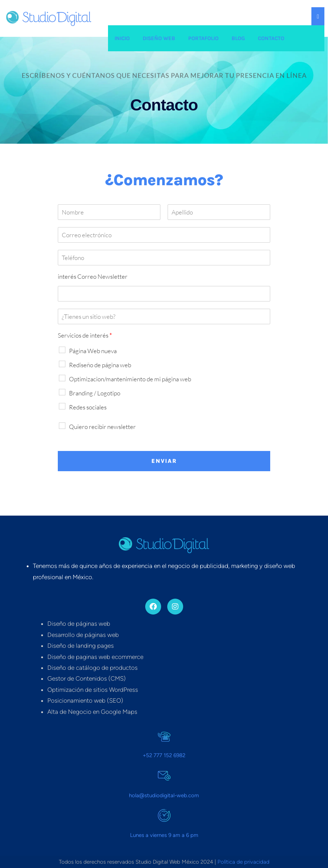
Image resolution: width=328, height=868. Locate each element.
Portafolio (203, 38)
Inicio (122, 38)
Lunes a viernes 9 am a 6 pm (164, 835)
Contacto (271, 38)
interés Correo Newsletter (93, 276)
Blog (238, 38)
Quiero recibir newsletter (102, 427)
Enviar (164, 461)
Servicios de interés (85, 335)
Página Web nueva (93, 351)
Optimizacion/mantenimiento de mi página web (130, 379)
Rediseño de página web (100, 365)
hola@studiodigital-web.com (164, 795)
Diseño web (159, 38)
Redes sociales (88, 407)
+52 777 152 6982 (164, 755)
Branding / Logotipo (95, 393)
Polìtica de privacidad (243, 862)
